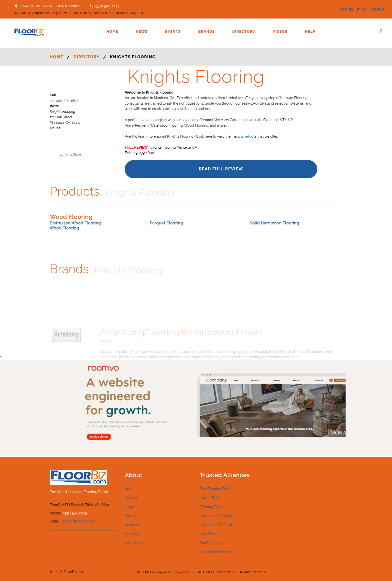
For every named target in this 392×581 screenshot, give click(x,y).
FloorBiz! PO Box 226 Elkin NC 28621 (50, 6)
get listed (373, 9)
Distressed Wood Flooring (75, 223)
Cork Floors (209, 534)
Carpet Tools (210, 498)
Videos (280, 32)
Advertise (132, 525)
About (130, 489)
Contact (131, 498)
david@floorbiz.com (78, 521)
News (142, 32)
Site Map (132, 534)
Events (173, 32)
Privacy (131, 516)
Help (310, 32)
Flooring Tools (211, 507)
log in (346, 9)
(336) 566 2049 (107, 6)
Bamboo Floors (212, 543)
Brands (206, 32)
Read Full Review (221, 169)
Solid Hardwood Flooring (274, 223)
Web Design (135, 543)
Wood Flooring (64, 228)
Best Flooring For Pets (217, 489)
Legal (129, 507)
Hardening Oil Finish (216, 525)
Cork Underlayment (216, 552)
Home (112, 32)
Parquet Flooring (166, 223)
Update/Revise (72, 155)
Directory (244, 32)
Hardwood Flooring (215, 516)
